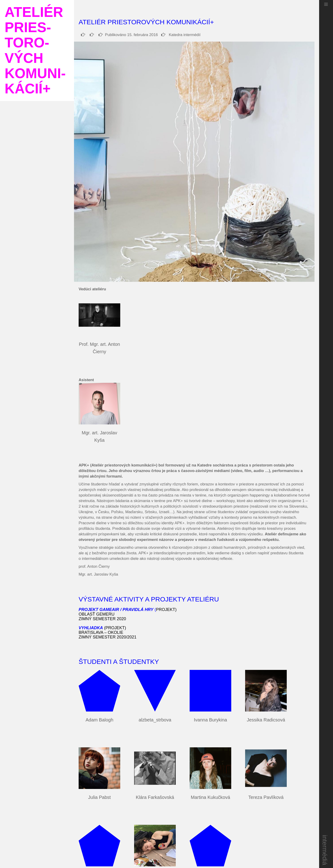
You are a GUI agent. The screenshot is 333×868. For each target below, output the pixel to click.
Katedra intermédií (181, 35)
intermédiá (325, 850)
